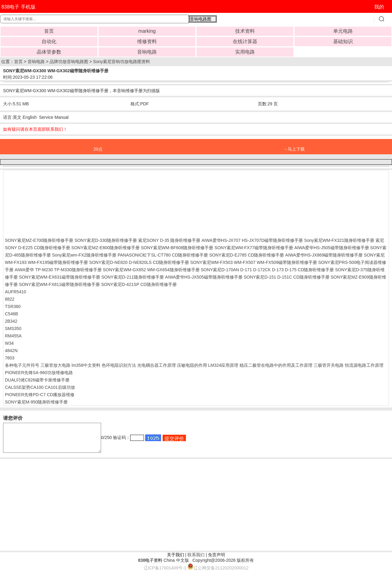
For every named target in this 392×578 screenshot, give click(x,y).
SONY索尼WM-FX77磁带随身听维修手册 (254, 248)
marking (147, 31)
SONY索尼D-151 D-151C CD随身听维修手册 (287, 277)
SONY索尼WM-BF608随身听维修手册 (177, 248)
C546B (11, 314)
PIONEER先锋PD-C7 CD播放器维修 (40, 395)
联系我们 (196, 560)
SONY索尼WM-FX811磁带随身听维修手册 (59, 284)
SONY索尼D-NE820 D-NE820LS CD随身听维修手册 (139, 262)
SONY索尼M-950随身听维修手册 (36, 402)
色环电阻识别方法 (119, 365)
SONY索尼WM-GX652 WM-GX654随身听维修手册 (151, 270)
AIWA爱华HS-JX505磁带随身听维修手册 (204, 277)
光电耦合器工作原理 (156, 365)
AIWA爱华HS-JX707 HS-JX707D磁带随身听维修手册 (252, 240)
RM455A (13, 336)
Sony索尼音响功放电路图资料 (122, 62)
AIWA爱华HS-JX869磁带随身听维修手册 (324, 255)
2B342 (11, 321)
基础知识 (343, 41)
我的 (379, 7)
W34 (9, 343)
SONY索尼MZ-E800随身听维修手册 (106, 248)
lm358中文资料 (86, 365)
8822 (10, 299)
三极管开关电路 (329, 365)
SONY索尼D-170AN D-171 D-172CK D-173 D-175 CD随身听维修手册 (267, 270)
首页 (49, 31)
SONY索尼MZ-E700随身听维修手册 (39, 240)
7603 (10, 358)
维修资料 (147, 41)
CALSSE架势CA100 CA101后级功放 (40, 387)
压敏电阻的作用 (192, 365)
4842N (11, 351)
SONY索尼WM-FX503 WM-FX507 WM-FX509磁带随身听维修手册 (254, 262)
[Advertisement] (54, 202)
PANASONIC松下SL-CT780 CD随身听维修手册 (163, 255)
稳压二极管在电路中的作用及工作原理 (276, 365)
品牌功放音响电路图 (69, 62)
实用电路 (245, 52)
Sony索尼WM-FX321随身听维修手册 (339, 240)
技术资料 (245, 31)
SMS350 (13, 328)
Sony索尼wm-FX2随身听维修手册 (84, 255)
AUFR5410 (15, 292)
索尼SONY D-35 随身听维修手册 (169, 240)
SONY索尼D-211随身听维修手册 (133, 277)
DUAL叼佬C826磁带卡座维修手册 (37, 380)
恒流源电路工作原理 (364, 365)
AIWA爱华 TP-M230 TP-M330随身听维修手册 (58, 270)
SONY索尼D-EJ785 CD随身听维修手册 (247, 255)
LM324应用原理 (223, 365)
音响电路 (147, 52)
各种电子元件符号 (22, 365)
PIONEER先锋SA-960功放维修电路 (39, 373)
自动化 (49, 41)
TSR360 (13, 306)
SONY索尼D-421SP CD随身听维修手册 (139, 284)
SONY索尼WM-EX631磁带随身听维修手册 (60, 277)
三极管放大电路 (55, 365)
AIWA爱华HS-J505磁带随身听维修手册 (332, 248)
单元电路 (343, 31)
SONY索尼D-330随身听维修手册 (106, 240)
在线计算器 (245, 41)
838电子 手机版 (18, 7)
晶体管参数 (49, 52)
